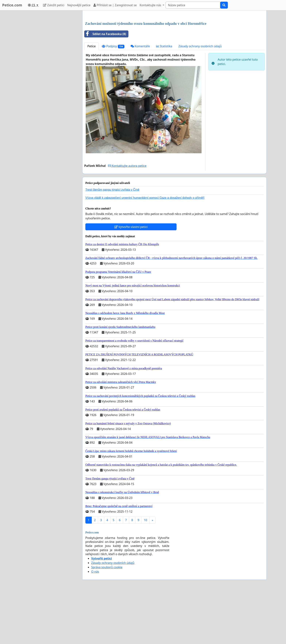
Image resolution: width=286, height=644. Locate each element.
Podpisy (113, 97)
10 (145, 571)
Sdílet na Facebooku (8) (105, 85)
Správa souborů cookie (107, 618)
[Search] (193, 5)
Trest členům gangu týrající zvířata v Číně (112, 241)
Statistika (164, 97)
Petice (91, 97)
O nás (95, 623)
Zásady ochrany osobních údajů (200, 97)
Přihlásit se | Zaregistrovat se (115, 5)
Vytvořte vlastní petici (131, 278)
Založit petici (54, 5)
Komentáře (140, 97)
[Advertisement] (174, 42)
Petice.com (12, 5)
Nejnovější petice (79, 5)
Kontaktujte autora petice (127, 217)
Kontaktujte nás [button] (151, 5)
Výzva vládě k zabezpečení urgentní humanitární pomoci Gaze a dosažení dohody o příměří (145, 249)
